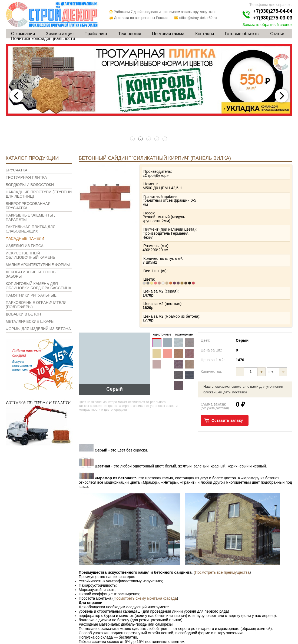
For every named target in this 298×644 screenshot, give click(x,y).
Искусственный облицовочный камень (30, 255)
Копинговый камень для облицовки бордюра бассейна (38, 286)
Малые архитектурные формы (38, 265)
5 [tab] (165, 139)
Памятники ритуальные (31, 295)
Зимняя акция (60, 34)
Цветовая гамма (168, 34)
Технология (130, 34)
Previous (16, 96)
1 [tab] (133, 139)
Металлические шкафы (30, 321)
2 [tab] (141, 139)
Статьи (277, 34)
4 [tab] (157, 139)
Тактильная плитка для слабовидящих (31, 229)
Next (282, 96)
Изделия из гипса (25, 246)
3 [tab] (149, 139)
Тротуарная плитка (26, 177)
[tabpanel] (149, 80)
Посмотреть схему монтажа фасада (145, 553)
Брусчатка (16, 170)
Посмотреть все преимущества (222, 527)
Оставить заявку (227, 375)
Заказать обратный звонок (267, 24)
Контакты (205, 34)
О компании (23, 34)
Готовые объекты (242, 34)
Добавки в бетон (23, 314)
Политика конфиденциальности (43, 39)
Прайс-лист (96, 34)
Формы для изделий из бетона (38, 329)
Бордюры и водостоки (30, 185)
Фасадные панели (25, 238)
